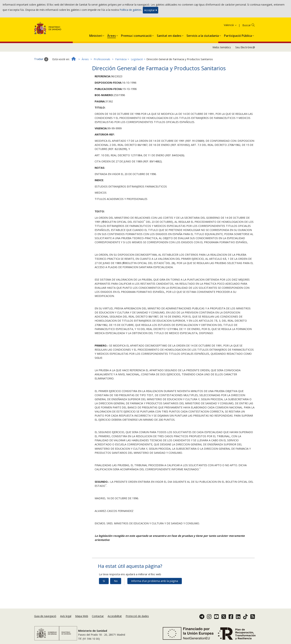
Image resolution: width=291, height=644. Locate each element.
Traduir (41, 59)
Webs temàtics (222, 47)
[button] (96, 35)
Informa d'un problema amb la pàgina (155, 581)
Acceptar (151, 10)
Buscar (247, 25)
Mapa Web (82, 616)
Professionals (102, 59)
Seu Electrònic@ (245, 47)
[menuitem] (96, 35)
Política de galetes (130, 10)
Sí (104, 581)
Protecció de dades (137, 616)
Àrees (85, 59)
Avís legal (66, 616)
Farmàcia (121, 59)
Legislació (137, 59)
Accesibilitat (115, 616)
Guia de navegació (45, 616)
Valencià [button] (230, 25)
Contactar (98, 616)
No (116, 581)
